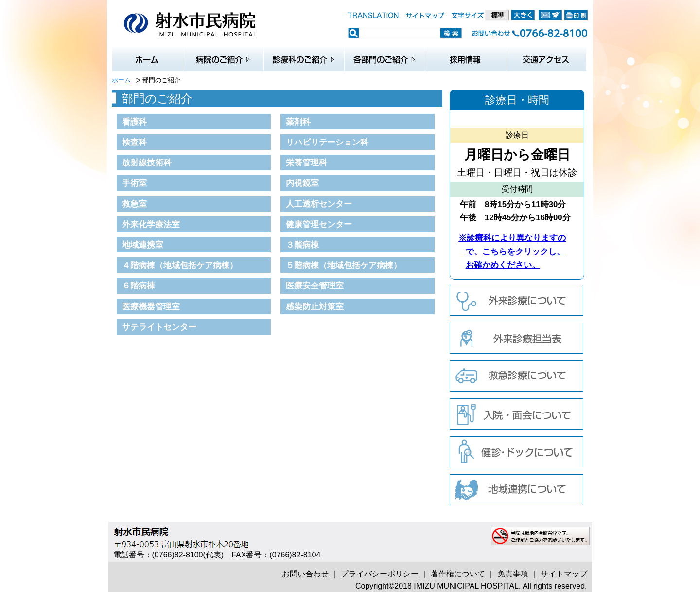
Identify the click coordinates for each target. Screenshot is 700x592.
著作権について (458, 574)
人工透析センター (319, 204)
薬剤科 (298, 122)
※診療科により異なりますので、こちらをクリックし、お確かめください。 (512, 251)
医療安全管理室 (315, 286)
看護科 (134, 122)
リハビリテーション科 (327, 142)
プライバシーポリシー (380, 574)
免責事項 (513, 574)
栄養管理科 (306, 162)
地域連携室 (143, 245)
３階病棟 (302, 245)
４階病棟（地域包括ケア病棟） (180, 265)
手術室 (134, 183)
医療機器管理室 (151, 306)
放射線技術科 (147, 162)
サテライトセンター (159, 327)
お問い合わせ (305, 574)
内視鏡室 (302, 183)
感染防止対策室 (315, 306)
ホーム (121, 80)
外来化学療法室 (151, 224)
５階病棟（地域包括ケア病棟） (344, 265)
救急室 (134, 204)
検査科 (134, 142)
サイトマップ (564, 574)
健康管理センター (319, 224)
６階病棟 (139, 286)
